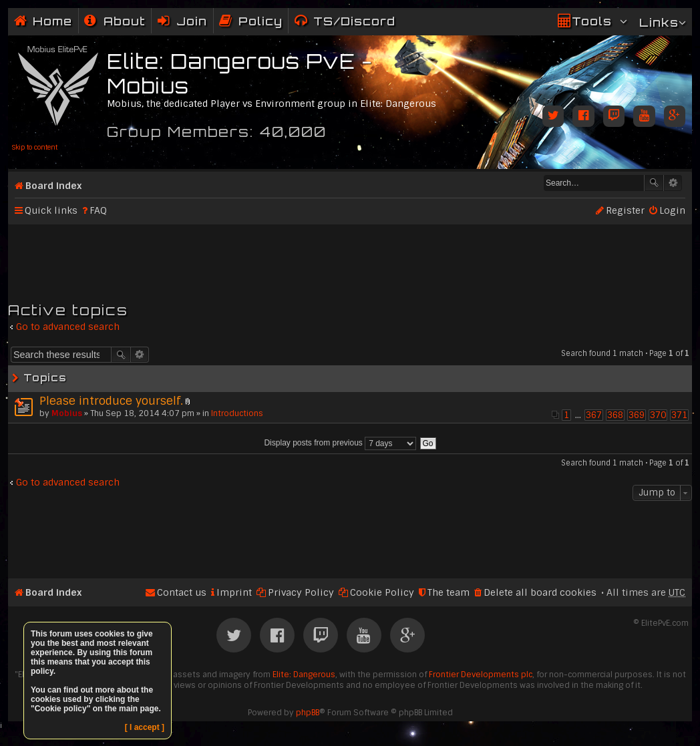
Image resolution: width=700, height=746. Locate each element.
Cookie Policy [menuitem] (382, 592)
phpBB (308, 713)
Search (654, 183)
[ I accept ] (145, 727)
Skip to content (34, 147)
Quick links (51, 210)
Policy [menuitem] (260, 21)
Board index (53, 186)
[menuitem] (115, 21)
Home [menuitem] (52, 21)
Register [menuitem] (625, 210)
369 (637, 415)
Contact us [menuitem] (182, 592)
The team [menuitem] (449, 592)
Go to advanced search (68, 327)
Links (659, 22)
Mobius (67, 413)
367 (594, 415)
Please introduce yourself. (111, 401)
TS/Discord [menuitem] (354, 21)
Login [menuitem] (672, 210)
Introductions (237, 413)
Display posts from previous (340, 443)
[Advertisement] (350, 257)
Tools (592, 21)
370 (658, 415)
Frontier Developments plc (481, 675)
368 (615, 415)
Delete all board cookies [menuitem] (540, 592)
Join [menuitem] (192, 21)
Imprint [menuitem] (234, 592)
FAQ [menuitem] (98, 210)
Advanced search (673, 183)
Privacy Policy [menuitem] (301, 592)
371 (679, 415)
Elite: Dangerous (304, 675)
